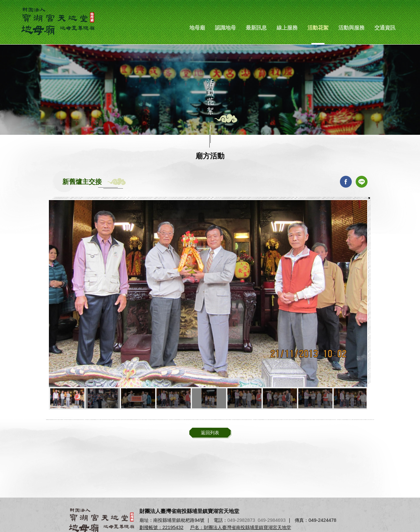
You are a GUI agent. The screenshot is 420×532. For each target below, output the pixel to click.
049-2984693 (272, 520)
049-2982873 (241, 520)
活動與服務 (351, 28)
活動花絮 (318, 28)
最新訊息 (256, 28)
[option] (208, 294)
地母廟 (197, 28)
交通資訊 (385, 28)
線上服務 (287, 28)
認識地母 (225, 28)
